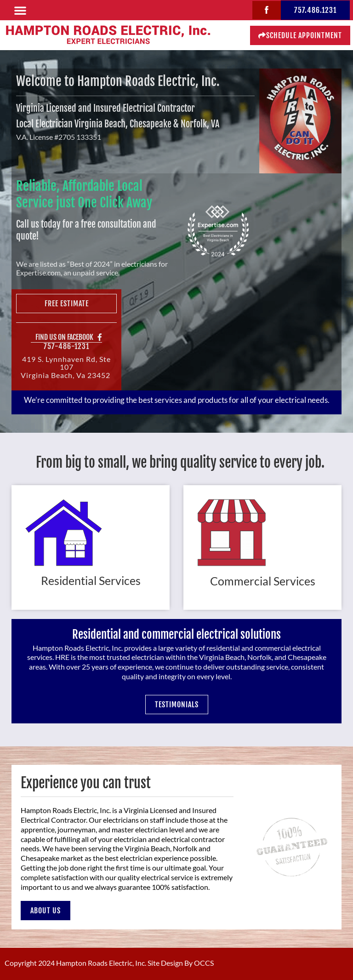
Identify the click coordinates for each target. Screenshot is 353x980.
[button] (20, 10)
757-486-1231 (66, 346)
